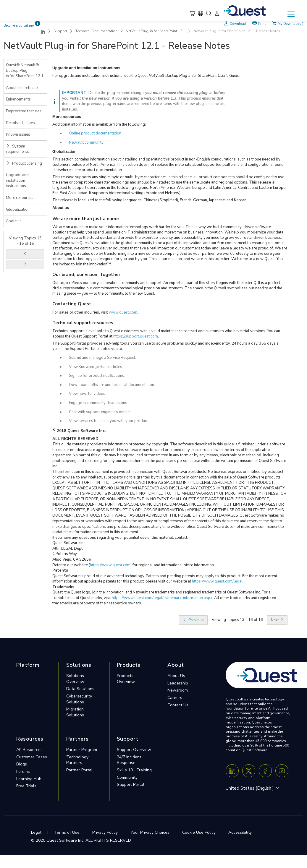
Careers (175, 698)
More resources (20, 198)
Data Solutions (80, 689)
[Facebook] (265, 771)
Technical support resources (83, 323)
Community (127, 777)
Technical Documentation (96, 31)
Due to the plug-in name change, (117, 93)
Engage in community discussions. (98, 403)
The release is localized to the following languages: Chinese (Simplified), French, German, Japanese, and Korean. (150, 200)
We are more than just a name (86, 219)
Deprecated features (24, 111)
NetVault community (86, 142)
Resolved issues (20, 123)
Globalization (18, 210)
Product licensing (24, 163)
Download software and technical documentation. (112, 385)
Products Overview (126, 679)
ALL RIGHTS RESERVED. (76, 439)
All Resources (29, 750)
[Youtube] (282, 771)
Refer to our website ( (71, 565)
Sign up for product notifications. (97, 376)
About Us (176, 676)
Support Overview (134, 750)
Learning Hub (29, 779)
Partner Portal (79, 770)
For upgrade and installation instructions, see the (95, 76)
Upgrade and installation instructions (17, 180)
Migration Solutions (75, 712)
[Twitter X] (249, 771)
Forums (23, 772)
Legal (36, 832)
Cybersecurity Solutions (79, 699)
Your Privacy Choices (150, 832)
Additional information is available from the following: (99, 124)
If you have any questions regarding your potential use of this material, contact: (120, 538)
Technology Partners (77, 760)
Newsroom (178, 690)
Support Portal (131, 785)
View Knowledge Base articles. (96, 367)
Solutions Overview (75, 679)
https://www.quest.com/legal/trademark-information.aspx (162, 598)
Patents (60, 570)
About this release (22, 88)
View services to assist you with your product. (109, 421)
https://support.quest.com (136, 336)
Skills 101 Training (134, 770)
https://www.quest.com (110, 565)
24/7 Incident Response (129, 760)
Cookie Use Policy (199, 832)
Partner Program (82, 750)
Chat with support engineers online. (100, 412)
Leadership (178, 683)
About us (14, 221)
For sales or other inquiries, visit (81, 312)
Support (60, 31)
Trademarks (63, 587)
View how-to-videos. (88, 394)
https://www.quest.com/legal (217, 581)
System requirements (17, 149)
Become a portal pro (19, 26)
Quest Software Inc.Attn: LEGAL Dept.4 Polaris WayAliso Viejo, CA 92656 (72, 551)
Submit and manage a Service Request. (102, 358)
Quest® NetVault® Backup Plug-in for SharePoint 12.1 (25, 70)
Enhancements (18, 99)
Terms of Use (67, 832)
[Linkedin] (232, 771)
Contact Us (178, 705)
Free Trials (26, 786)
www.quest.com (123, 312)
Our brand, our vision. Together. (87, 275)
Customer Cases (32, 757)
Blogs (22, 764)
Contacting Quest (72, 304)
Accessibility (240, 832)
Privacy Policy (105, 832)
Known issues (18, 134)
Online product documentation (95, 133)
